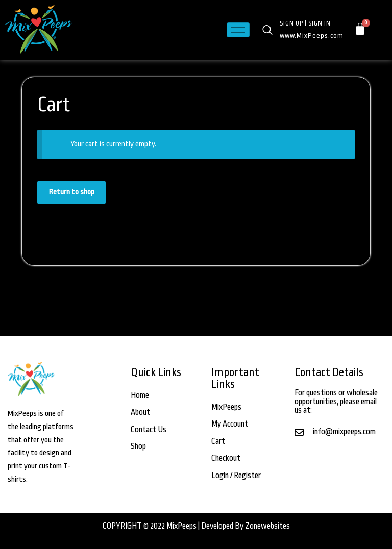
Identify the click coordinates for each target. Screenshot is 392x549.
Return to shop (72, 192)
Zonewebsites (267, 526)
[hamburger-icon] (238, 30)
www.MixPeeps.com (312, 35)
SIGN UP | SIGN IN (305, 23)
